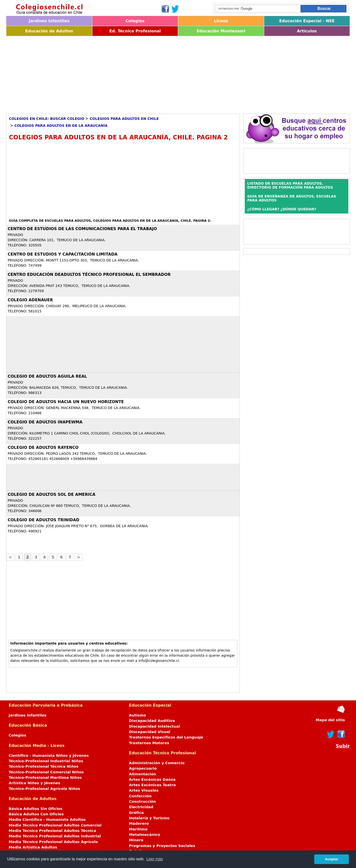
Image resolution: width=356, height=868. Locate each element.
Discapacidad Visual (150, 732)
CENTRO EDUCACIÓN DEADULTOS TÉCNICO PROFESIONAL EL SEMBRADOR (89, 274)
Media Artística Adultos (33, 847)
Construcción (143, 802)
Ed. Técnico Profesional (135, 31)
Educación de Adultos (49, 31)
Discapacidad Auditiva (152, 721)
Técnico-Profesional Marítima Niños (45, 778)
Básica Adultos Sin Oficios (35, 809)
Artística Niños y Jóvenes (34, 783)
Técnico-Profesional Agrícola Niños (44, 789)
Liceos (221, 21)
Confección (140, 796)
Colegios (135, 21)
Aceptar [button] (332, 859)
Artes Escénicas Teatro (153, 785)
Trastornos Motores (149, 743)
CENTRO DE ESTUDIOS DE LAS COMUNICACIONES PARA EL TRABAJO (82, 229)
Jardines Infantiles (49, 21)
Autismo (138, 715)
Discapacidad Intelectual (155, 726)
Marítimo (138, 829)
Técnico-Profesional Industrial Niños (46, 761)
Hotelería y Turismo (149, 818)
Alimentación (143, 774)
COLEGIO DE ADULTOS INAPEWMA (45, 422)
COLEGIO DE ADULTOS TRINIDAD (44, 520)
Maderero (139, 824)
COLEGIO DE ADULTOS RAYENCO (43, 447)
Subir (343, 746)
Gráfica (136, 813)
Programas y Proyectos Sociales (162, 846)
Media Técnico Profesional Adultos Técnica (52, 831)
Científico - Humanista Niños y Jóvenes (49, 756)
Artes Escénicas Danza (152, 780)
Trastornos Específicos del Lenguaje (166, 737)
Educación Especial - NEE (307, 21)
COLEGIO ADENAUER (30, 300)
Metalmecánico (145, 835)
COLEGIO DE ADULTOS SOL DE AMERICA (52, 494)
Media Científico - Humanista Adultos (47, 820)
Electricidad (141, 807)
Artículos (307, 31)
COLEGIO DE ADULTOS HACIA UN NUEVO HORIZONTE (66, 402)
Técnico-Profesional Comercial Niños (46, 772)
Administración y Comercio (157, 763)
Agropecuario (143, 768)
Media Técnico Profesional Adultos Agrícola (53, 842)
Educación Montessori (221, 31)
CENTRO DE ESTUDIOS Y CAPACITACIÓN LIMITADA (63, 254)
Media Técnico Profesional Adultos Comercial (55, 825)
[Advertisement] (155, 73)
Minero (136, 840)
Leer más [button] (155, 859)
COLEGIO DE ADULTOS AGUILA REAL (47, 376)
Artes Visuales (144, 790)
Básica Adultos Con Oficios (36, 814)
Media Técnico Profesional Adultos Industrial (55, 836)
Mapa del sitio (330, 720)
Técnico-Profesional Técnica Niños (44, 766)
